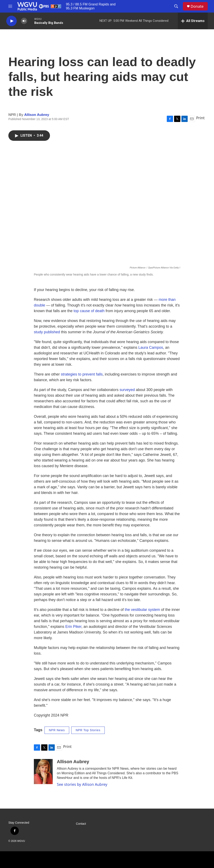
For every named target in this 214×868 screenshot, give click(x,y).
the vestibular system (142, 610)
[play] (11, 21)
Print (200, 118)
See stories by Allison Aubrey (82, 784)
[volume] (24, 21)
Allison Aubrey (37, 115)
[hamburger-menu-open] (10, 6)
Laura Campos (151, 347)
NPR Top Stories (88, 730)
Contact (81, 824)
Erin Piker (73, 627)
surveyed (127, 390)
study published (47, 332)
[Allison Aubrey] (43, 772)
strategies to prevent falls (82, 374)
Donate (197, 6)
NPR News (57, 730)
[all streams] (193, 21)
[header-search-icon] (176, 6)
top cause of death (89, 311)
